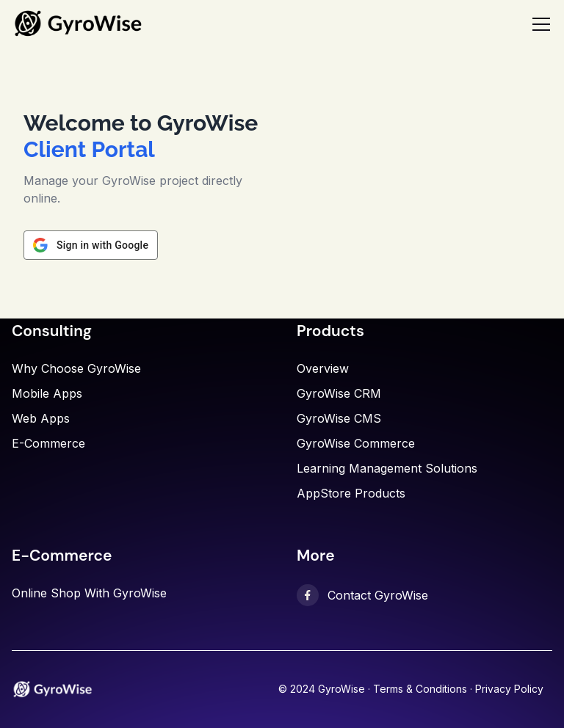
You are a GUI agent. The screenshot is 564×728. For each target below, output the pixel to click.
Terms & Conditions (420, 689)
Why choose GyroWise (76, 368)
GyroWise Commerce (356, 443)
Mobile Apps (47, 393)
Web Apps (41, 418)
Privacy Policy (509, 689)
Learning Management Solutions (387, 468)
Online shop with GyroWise (89, 593)
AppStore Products (351, 493)
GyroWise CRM (339, 393)
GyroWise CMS (339, 418)
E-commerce (48, 443)
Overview (323, 368)
